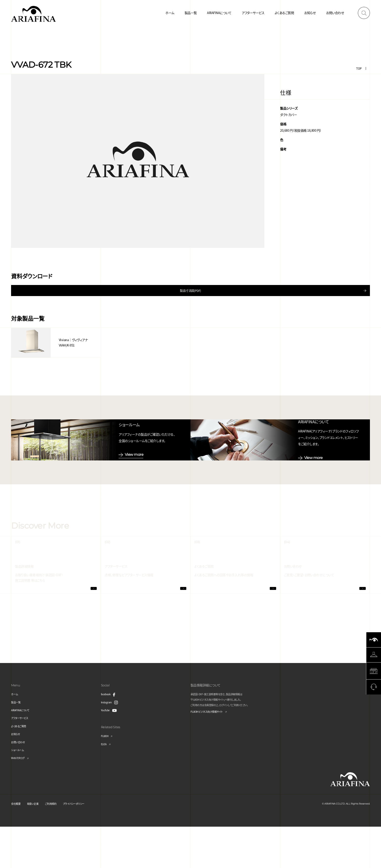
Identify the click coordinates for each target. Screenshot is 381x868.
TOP (359, 68)
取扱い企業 (38, 845)
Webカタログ (20, 799)
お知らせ (310, 13)
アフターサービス (253, 13)
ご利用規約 (59, 845)
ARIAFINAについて (219, 13)
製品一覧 (191, 13)
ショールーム (19, 791)
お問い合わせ (335, 13)
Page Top (374, 729)
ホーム (170, 13)
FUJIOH (106, 777)
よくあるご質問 (284, 13)
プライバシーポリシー (87, 845)
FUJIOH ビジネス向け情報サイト (212, 753)
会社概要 (17, 845)
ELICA (105, 785)
